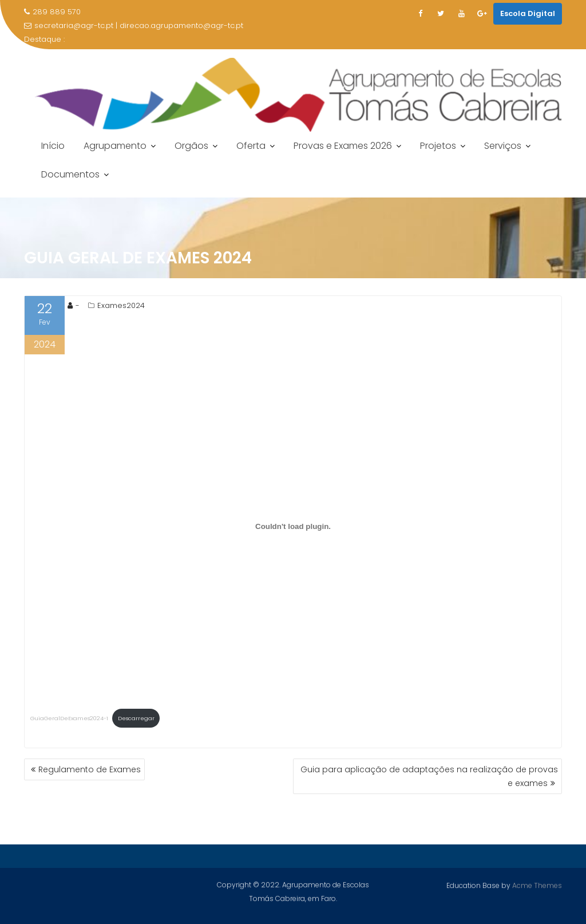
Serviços (503, 146)
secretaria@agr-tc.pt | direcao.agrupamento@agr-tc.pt (134, 25)
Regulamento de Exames (90, 769)
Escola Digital (528, 13)
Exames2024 (121, 305)
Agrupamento (115, 146)
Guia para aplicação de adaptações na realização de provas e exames (429, 776)
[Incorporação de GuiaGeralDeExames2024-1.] (293, 526)
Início (53, 146)
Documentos (70, 174)
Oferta (251, 146)
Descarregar (136, 718)
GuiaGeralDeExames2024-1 (69, 718)
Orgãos (191, 146)
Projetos (438, 146)
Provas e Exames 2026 (343, 146)
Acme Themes (537, 885)
